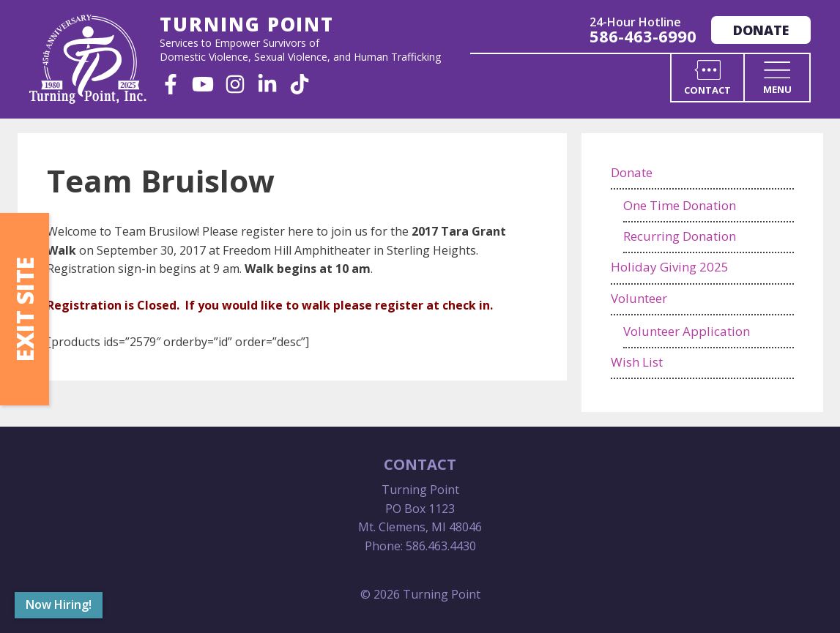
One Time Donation (680, 205)
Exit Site (25, 309)
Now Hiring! (59, 604)
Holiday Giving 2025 (670, 267)
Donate (761, 30)
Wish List (637, 362)
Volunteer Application (687, 331)
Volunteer (639, 298)
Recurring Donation (680, 236)
